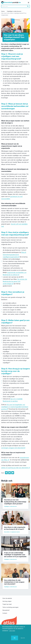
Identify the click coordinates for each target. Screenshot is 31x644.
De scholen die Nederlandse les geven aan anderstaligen (15, 281)
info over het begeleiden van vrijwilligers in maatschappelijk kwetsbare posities (15, 407)
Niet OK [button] (23, 638)
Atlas (24, 252)
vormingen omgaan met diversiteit (13, 448)
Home (3, 11)
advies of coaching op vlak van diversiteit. (15, 468)
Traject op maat (7, 604)
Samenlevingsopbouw (11, 255)
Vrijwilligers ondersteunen (14, 11)
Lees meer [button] (12, 631)
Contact (5, 613)
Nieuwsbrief (6, 610)
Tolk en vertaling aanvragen (10, 607)
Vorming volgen (7, 601)
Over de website (7, 598)
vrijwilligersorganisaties (11, 257)
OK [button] (15, 638)
